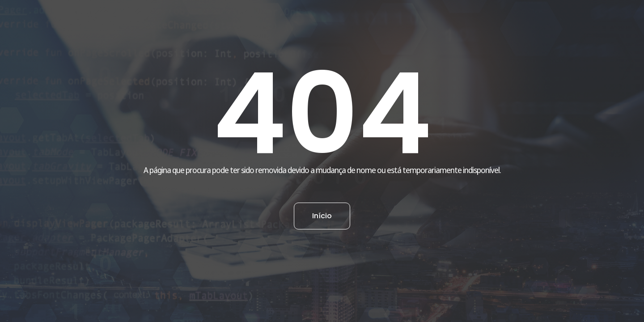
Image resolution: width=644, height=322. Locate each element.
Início (322, 216)
